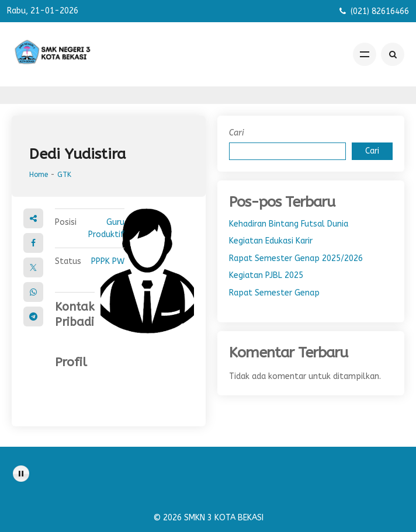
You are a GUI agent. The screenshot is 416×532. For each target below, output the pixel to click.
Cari (237, 133)
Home (39, 175)
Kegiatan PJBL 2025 (266, 275)
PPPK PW (108, 261)
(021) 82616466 (380, 11)
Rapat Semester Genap (274, 293)
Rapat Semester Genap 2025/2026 (296, 258)
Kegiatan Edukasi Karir (271, 241)
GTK (64, 175)
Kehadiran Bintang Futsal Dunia (289, 224)
